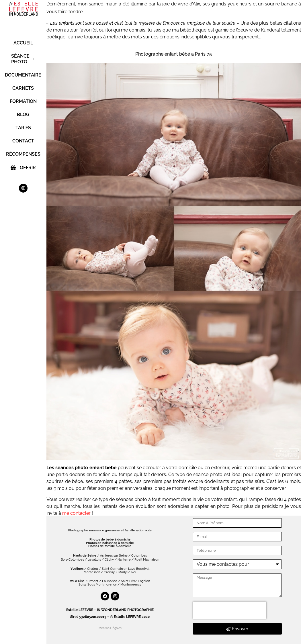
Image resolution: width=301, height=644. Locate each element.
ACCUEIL (23, 43)
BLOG (23, 114)
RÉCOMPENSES (23, 154)
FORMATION (23, 101)
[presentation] (230, 610)
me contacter (76, 513)
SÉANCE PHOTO (23, 59)
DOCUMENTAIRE (23, 75)
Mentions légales (110, 628)
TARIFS (23, 128)
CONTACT (23, 141)
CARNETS (23, 88)
